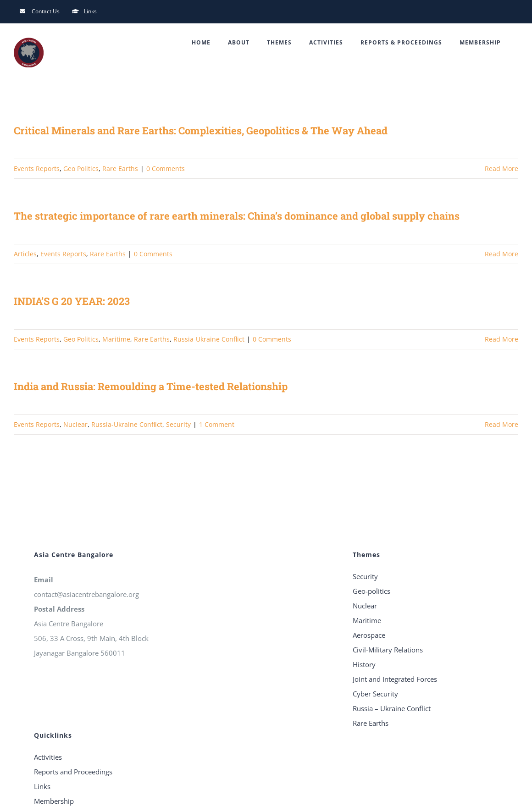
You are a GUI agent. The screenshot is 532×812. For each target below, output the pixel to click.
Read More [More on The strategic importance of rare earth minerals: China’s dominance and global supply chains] (502, 254)
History (364, 664)
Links (42, 786)
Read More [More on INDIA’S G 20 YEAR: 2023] (502, 339)
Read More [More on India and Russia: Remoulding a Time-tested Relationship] (502, 424)
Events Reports (37, 168)
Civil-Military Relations (388, 650)
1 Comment (217, 424)
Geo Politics (81, 168)
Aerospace (369, 635)
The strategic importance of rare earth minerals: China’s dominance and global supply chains (237, 216)
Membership (54, 801)
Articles (25, 254)
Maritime (116, 339)
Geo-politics (371, 591)
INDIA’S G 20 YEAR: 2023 (72, 301)
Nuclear (75, 424)
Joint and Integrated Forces (395, 679)
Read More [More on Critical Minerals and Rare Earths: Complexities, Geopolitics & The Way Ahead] (502, 168)
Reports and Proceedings (73, 772)
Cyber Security (375, 694)
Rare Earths (120, 168)
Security (178, 424)
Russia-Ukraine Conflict (209, 339)
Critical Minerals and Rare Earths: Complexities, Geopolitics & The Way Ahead (201, 130)
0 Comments (166, 168)
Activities (48, 757)
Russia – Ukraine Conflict (392, 708)
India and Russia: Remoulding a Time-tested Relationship (151, 386)
